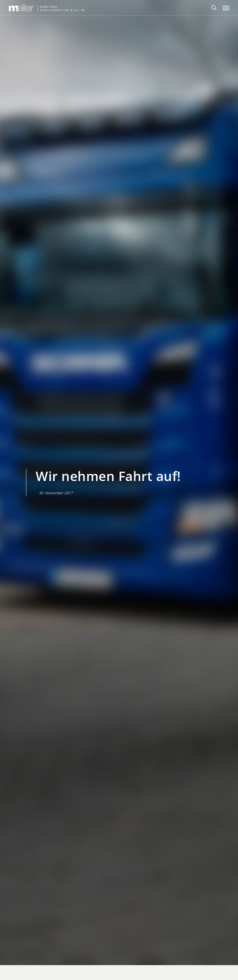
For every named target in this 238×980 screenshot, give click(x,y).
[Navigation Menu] (226, 8)
